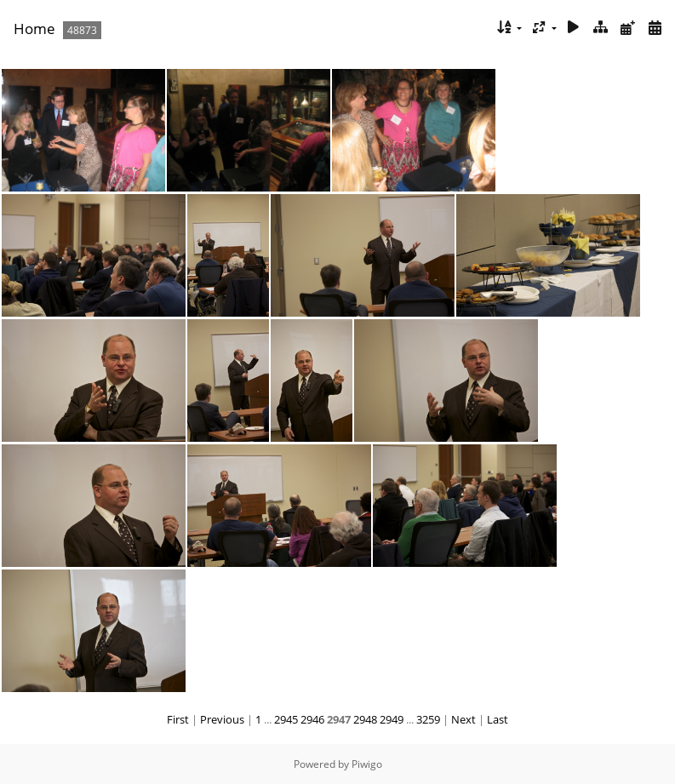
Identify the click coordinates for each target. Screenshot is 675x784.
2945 (286, 719)
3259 (428, 719)
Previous (222, 719)
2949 (392, 719)
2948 (365, 719)
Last (498, 719)
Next (463, 719)
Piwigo (367, 764)
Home (34, 29)
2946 (312, 719)
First (178, 719)
